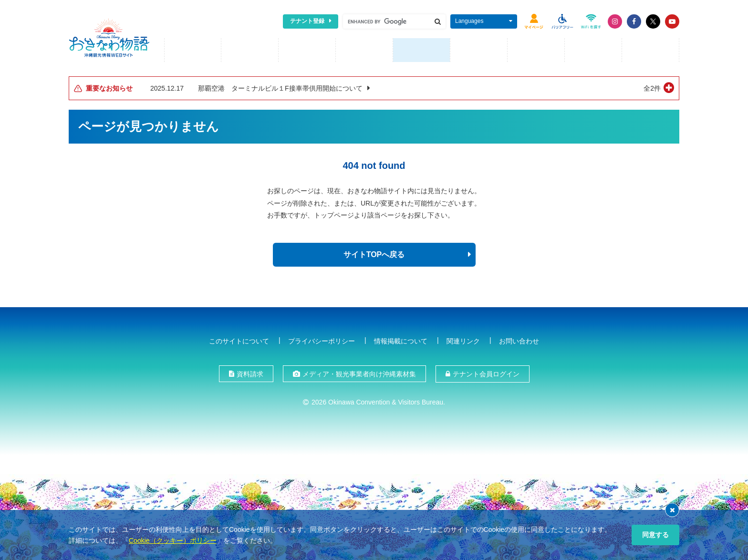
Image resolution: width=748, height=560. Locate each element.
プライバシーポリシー (322, 341)
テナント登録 (307, 21)
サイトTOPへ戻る (374, 254)
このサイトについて (239, 341)
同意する (655, 535)
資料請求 (250, 374)
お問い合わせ (519, 341)
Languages (469, 21)
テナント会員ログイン (486, 374)
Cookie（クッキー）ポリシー (173, 540)
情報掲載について (401, 341)
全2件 (652, 88)
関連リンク (463, 341)
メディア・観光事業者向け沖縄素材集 (359, 374)
